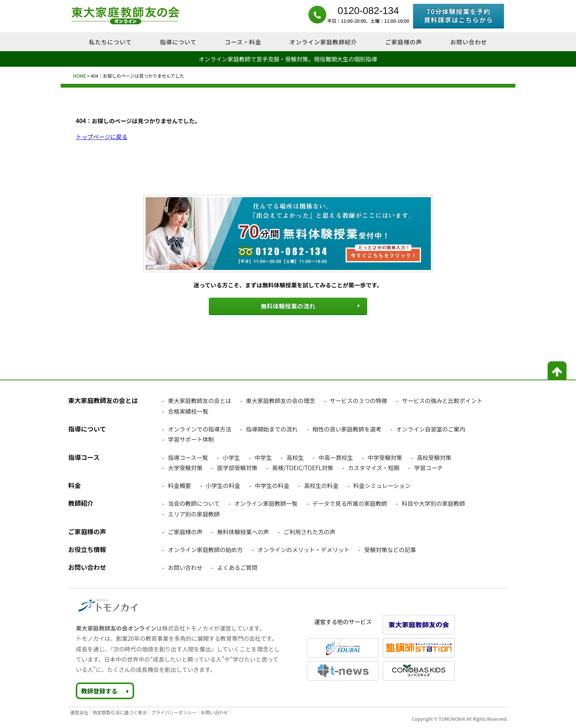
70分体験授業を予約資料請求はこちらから (458, 16)
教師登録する (105, 690)
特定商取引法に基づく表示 (120, 712)
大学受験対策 (185, 467)
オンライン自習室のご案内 (430, 428)
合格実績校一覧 (188, 410)
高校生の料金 (321, 485)
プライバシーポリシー (174, 712)
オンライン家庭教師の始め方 (205, 549)
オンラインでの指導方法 (200, 428)
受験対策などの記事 (390, 549)
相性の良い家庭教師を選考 (347, 428)
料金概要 (179, 485)
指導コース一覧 (188, 457)
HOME (79, 76)
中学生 (263, 457)
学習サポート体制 (191, 439)
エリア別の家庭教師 (194, 513)
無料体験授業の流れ (288, 306)
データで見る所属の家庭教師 (350, 503)
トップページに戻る (102, 136)
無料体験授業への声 (243, 531)
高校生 (295, 457)
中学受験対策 (385, 457)
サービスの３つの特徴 (358, 400)
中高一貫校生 (336, 457)
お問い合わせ (185, 567)
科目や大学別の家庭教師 (433, 503)
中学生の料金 (272, 485)
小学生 (232, 457)
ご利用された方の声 (309, 531)
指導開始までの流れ (272, 428)
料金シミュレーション (382, 485)
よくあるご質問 (237, 567)
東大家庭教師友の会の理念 (280, 400)
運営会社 (79, 712)
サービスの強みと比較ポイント (442, 400)
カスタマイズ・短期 (374, 467)
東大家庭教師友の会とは (200, 400)
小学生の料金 (223, 485)
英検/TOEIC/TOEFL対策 (303, 467)
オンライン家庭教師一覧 (266, 503)
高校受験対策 (434, 457)
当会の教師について (194, 503)
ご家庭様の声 (185, 531)
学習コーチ (429, 467)
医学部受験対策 (237, 467)
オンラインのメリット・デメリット (303, 549)
